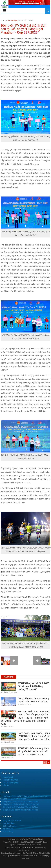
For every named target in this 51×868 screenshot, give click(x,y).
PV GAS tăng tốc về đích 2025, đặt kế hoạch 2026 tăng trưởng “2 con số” (34, 686)
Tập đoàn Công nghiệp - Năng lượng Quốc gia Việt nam (26, 796)
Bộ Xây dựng (8, 831)
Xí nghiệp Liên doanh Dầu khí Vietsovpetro (20, 810)
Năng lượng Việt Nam (12, 820)
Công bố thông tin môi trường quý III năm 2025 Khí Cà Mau (33, 700)
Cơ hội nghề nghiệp (11, 783)
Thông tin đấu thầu (10, 780)
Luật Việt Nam (9, 823)
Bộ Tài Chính (8, 829)
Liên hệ (6, 785)
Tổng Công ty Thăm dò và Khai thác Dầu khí (21, 802)
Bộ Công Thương (10, 826)
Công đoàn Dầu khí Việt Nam (15, 799)
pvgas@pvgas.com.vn (26, 850)
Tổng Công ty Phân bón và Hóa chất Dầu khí (21, 804)
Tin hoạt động (13, 20)
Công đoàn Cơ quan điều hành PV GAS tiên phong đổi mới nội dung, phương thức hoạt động (34, 736)
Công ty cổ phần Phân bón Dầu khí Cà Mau (20, 807)
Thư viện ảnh (8, 777)
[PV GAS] (5, 4)
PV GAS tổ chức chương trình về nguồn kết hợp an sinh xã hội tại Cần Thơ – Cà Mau (33, 751)
